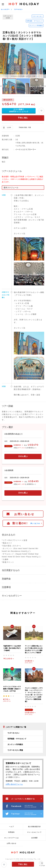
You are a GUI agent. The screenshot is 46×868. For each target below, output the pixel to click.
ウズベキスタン (18, 9)
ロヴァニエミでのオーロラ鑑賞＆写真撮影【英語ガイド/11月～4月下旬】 (12, 689)
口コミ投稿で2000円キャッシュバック (19, 110)
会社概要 (34, 838)
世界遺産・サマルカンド (35, 21)
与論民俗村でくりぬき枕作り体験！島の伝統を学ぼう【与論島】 (12, 648)
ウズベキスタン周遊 (15, 750)
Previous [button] (1, 86)
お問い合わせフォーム (14, 784)
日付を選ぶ (23, 456)
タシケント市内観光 (36, 25)
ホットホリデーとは (11, 838)
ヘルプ (11, 827)
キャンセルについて (34, 832)
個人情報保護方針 (34, 827)
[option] (23, 60)
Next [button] (45, 86)
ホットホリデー (5, 9)
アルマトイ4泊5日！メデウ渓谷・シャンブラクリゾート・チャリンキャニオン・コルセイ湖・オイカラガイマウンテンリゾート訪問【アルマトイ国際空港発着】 (34, 695)
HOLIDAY (24, 4)
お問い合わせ (24, 514)
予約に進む (23, 118)
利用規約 (11, 832)
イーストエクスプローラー (26, 149)
